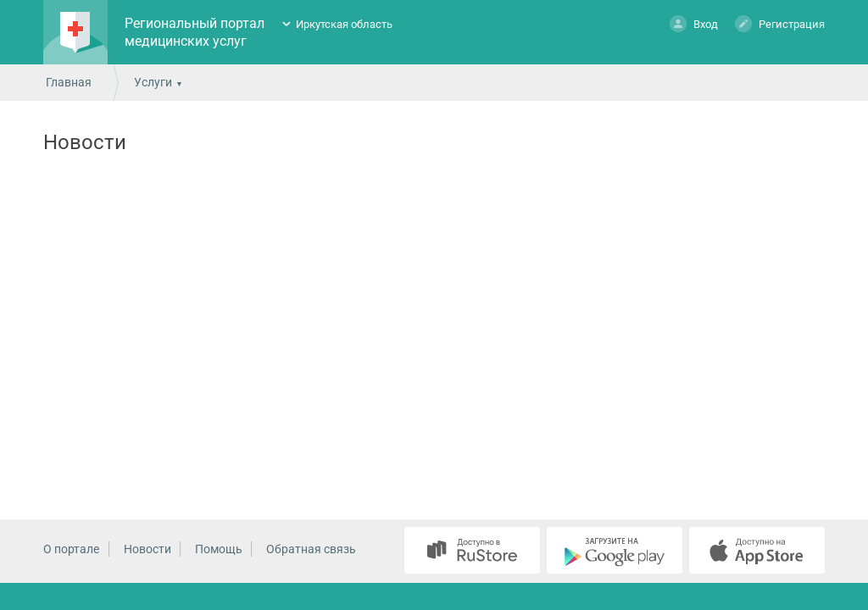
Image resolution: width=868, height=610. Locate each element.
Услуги (153, 82)
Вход (694, 23)
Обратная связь (311, 549)
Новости (147, 549)
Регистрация (780, 23)
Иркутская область (344, 24)
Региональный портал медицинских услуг (195, 32)
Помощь (219, 549)
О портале (71, 549)
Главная (69, 82)
